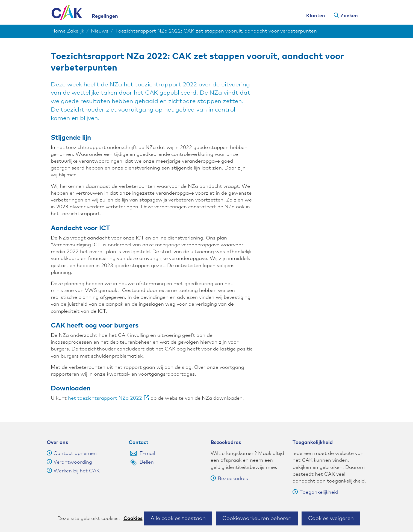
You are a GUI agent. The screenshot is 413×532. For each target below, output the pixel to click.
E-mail (147, 454)
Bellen (147, 462)
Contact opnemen (75, 454)
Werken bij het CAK (77, 471)
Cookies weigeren (331, 518)
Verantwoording (73, 462)
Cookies (133, 519)
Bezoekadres (229, 479)
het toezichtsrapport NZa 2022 (109, 398)
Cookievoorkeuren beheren (257, 518)
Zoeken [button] (349, 16)
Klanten (316, 16)
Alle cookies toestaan (178, 518)
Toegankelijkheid (315, 492)
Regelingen (105, 16)
